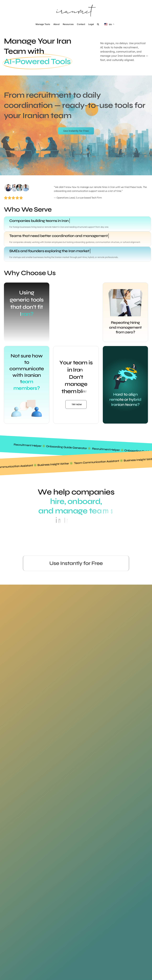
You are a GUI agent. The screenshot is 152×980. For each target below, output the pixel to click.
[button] (98, 24)
